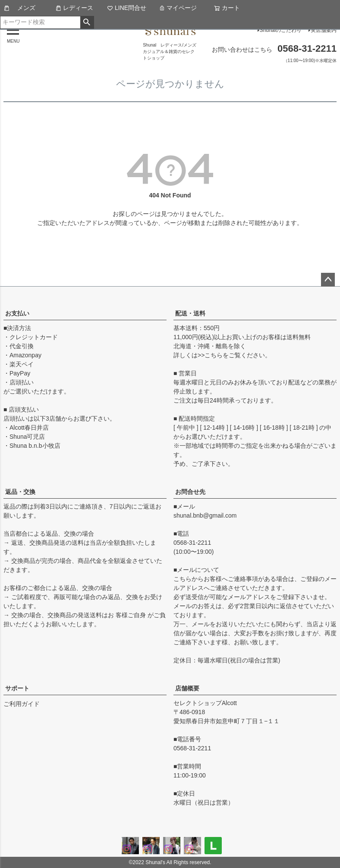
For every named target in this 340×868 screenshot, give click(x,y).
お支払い (17, 313)
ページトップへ (328, 280)
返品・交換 (20, 492)
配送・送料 (190, 313)
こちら (214, 355)
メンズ (19, 8)
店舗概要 (187, 688)
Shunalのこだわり (281, 30)
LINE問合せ (127, 8)
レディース (74, 8)
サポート (17, 688)
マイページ (178, 8)
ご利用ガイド (22, 704)
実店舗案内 (324, 30)
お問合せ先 (190, 492)
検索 (87, 22)
